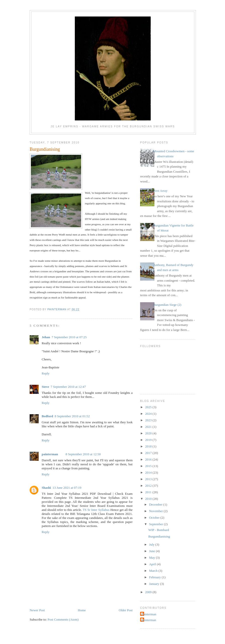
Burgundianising (159, 536)
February (155, 577)
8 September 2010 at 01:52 (72, 416)
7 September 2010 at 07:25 (69, 337)
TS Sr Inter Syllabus (96, 510)
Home (82, 610)
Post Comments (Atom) (63, 619)
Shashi (46, 488)
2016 (149, 459)
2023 (149, 420)
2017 (149, 453)
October (155, 518)
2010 (149, 499)
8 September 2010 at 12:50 (83, 454)
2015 (149, 466)
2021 (149, 427)
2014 (149, 472)
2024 (149, 414)
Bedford (47, 416)
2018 (149, 446)
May (153, 558)
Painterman (149, 614)
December (156, 504)
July (152, 544)
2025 (149, 407)
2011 (149, 492)
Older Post (126, 610)
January (155, 584)
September (157, 524)
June (153, 551)
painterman (50, 454)
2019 (149, 440)
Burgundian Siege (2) (167, 305)
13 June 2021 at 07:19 (67, 488)
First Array (160, 191)
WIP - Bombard (159, 530)
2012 (149, 486)
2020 (149, 433)
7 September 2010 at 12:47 (68, 387)
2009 (149, 592)
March (154, 571)
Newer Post (37, 610)
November (156, 511)
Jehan (46, 337)
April (153, 564)
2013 (149, 479)
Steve (45, 387)
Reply (46, 373)
